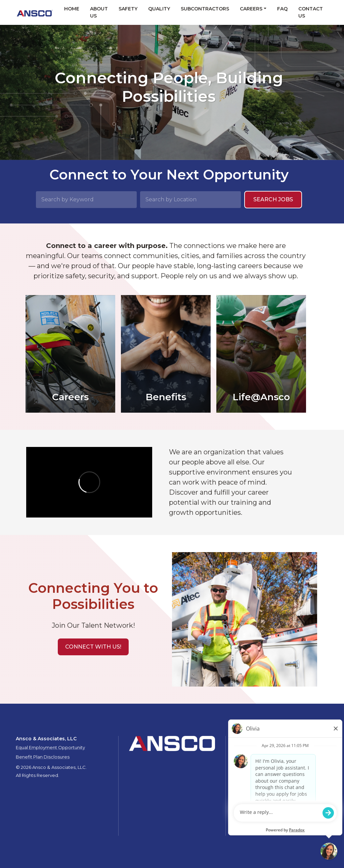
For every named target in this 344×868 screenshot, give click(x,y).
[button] (93, 647)
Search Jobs (273, 199)
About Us (99, 12)
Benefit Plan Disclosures (43, 757)
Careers (251, 9)
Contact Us (311, 12)
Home (72, 9)
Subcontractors (205, 9)
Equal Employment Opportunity (50, 747)
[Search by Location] (190, 200)
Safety (128, 9)
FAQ (282, 9)
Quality (159, 9)
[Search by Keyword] (86, 200)
